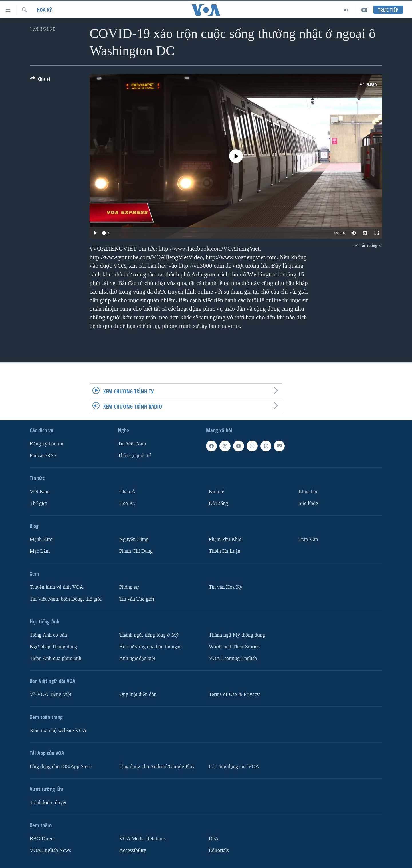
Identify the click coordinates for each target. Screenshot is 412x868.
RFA (214, 839)
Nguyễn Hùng (134, 539)
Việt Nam (40, 492)
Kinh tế (217, 492)
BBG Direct (42, 839)
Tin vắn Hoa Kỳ (226, 587)
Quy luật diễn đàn (138, 694)
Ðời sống (218, 503)
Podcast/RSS (43, 456)
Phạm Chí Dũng (136, 551)
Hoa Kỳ (44, 10)
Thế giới (39, 503)
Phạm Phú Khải (225, 539)
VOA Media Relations (142, 839)
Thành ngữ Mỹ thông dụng (237, 635)
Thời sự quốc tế (134, 456)
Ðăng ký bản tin (46, 444)
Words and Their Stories (234, 647)
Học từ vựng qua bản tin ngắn (150, 647)
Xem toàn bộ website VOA (58, 731)
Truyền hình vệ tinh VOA (57, 587)
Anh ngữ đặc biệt (137, 658)
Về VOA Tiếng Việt (50, 694)
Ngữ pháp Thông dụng (53, 647)
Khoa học (308, 492)
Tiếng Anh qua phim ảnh (56, 658)
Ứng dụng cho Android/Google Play (157, 767)
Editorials (219, 850)
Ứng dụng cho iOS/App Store (61, 767)
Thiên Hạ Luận (225, 551)
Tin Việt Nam (132, 444)
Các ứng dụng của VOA (234, 767)
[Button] (40, 80)
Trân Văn (308, 539)
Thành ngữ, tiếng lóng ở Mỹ (149, 635)
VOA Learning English (233, 658)
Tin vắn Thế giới (137, 599)
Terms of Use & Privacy (234, 694)
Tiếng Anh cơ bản (48, 635)
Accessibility (133, 850)
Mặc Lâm (40, 551)
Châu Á (127, 492)
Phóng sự (129, 587)
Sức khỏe (308, 503)
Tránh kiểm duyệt (48, 803)
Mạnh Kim (41, 539)
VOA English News (50, 850)
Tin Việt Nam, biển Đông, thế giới (66, 599)
